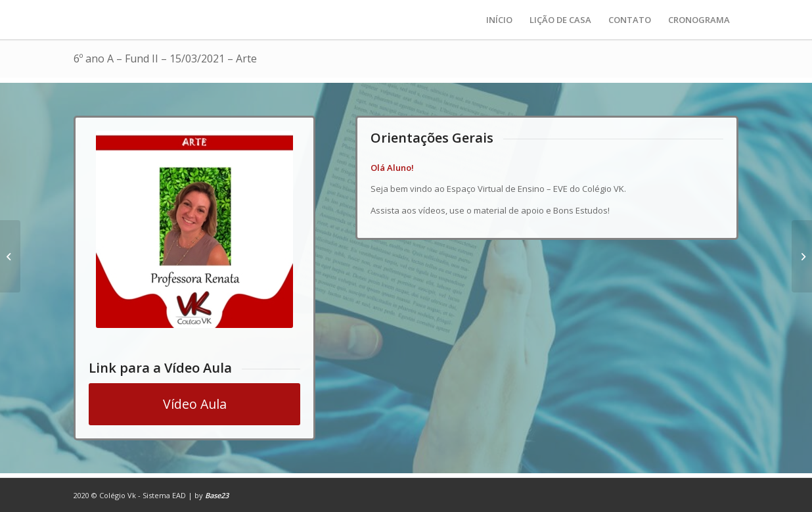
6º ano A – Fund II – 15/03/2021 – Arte (165, 58)
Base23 (217, 495)
